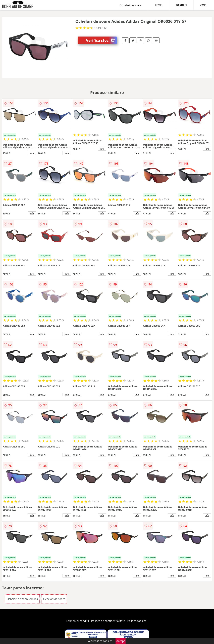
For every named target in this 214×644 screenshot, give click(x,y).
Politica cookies (137, 621)
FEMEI (159, 5)
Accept (121, 641)
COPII (204, 5)
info (32, 153)
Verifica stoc (101, 40)
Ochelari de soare (130, 5)
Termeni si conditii (77, 621)
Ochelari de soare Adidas (22, 599)
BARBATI (181, 5)
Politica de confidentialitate (108, 621)
